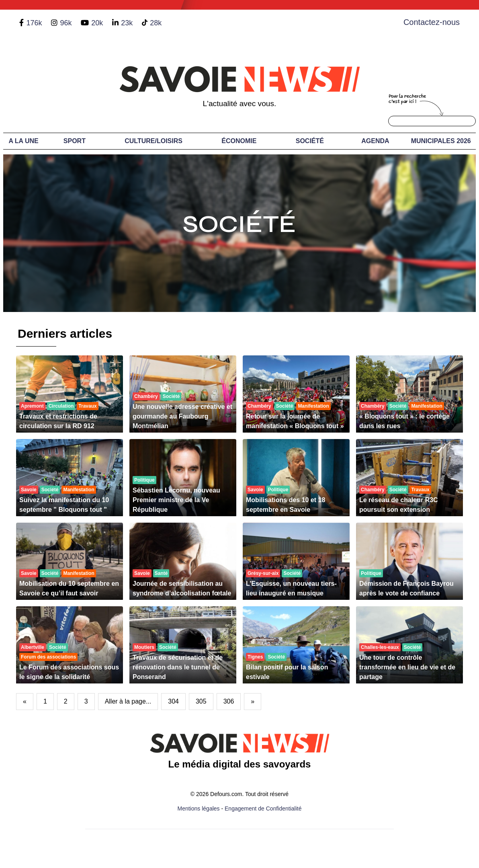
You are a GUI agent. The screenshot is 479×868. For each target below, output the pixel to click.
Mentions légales (199, 808)
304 (173, 701)
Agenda (375, 141)
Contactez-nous (432, 22)
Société (310, 141)
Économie (239, 141)
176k (34, 23)
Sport (75, 141)
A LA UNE (23, 141)
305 (201, 701)
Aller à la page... (128, 701)
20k (97, 23)
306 (229, 701)
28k (156, 23)
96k (66, 23)
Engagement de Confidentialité (263, 808)
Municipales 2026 (441, 141)
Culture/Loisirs (154, 141)
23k (127, 23)
